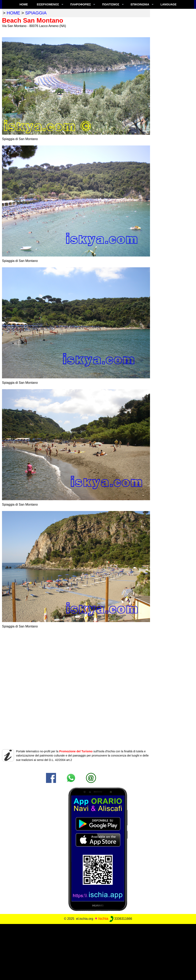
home (13, 13)
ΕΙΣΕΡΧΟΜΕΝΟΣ (48, 4)
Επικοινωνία (140, 4)
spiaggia (36, 13)
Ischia (103, 918)
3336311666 (121, 919)
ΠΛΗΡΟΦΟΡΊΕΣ (80, 4)
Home (24, 4)
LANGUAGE (168, 4)
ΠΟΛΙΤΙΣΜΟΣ (111, 4)
